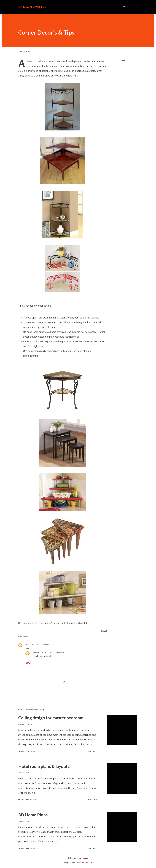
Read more (93, 751)
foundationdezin (39, 653)
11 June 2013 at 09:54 (43, 645)
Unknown (29, 645)
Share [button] (123, 61)
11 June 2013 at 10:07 (56, 653)
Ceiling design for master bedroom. (51, 718)
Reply (28, 663)
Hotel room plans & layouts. (44, 766)
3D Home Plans (33, 815)
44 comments (32, 848)
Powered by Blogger (78, 858)
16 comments (32, 800)
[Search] (127, 7)
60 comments (32, 751)
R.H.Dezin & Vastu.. (32, 7)
